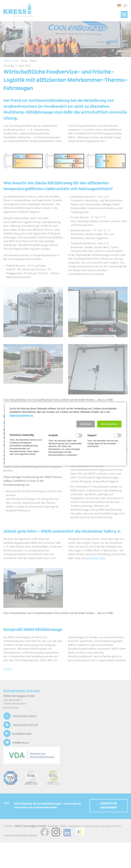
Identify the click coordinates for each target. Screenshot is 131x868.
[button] (86, 424)
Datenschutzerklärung (21, 415)
